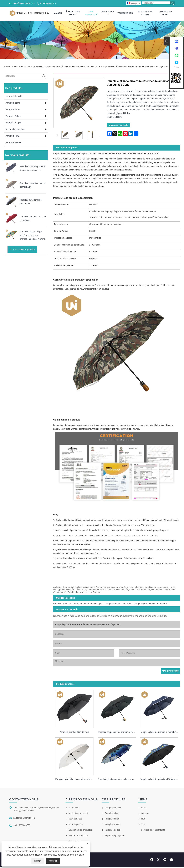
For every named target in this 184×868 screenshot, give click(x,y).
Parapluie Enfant (13, 117)
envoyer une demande (145, 13)
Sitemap (145, 814)
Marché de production (78, 836)
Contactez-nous (165, 13)
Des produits (91, 13)
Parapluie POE (12, 137)
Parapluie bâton (13, 110)
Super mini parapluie (15, 130)
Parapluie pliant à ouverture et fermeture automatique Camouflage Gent (135, 67)
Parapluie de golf (13, 124)
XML (143, 825)
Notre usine (74, 808)
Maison (58, 14)
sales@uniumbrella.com (24, 3)
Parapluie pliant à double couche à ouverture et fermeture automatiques (118, 780)
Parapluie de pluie (14, 97)
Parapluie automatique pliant (118, 604)
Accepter (53, 861)
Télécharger (125, 14)
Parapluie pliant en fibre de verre (74, 733)
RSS (143, 820)
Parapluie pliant (36, 67)
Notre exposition (76, 825)
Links (144, 808)
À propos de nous (73, 13)
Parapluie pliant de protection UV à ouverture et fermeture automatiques (160, 780)
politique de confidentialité (71, 855)
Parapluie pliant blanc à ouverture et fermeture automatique (75, 780)
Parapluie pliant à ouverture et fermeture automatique (72, 67)
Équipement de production (80, 831)
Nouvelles (108, 13)
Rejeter (37, 861)
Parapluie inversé (13, 143)
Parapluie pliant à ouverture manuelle (151, 604)
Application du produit (78, 814)
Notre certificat (75, 820)
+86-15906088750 (48, 3)
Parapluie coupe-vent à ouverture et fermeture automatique (118, 733)
